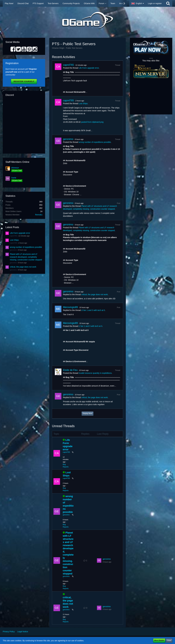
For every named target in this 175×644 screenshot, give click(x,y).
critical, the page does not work (23, 267)
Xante (14, 178)
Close (169, 640)
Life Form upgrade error (20, 233)
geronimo (13, 250)
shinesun (15, 168)
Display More (87, 413)
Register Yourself (24, 81)
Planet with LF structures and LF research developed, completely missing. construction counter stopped (26, 257)
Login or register (155, 3)
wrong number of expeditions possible (26, 247)
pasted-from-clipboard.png (92, 122)
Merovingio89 (70, 307)
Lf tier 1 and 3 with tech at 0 (93, 310)
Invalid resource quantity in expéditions (95, 373)
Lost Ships (14, 240)
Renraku (39, 215)
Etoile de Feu (70, 370)
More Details (159, 640)
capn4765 (13, 236)
